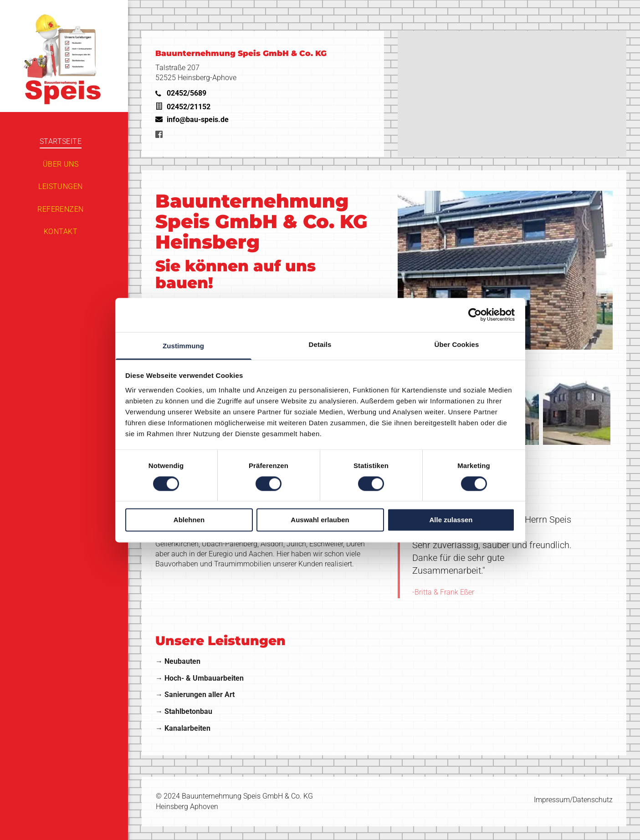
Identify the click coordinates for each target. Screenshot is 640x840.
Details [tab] (320, 344)
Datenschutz (593, 800)
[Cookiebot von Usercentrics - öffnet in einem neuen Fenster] (475, 315)
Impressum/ (553, 800)
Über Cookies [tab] (457, 344)
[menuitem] (61, 141)
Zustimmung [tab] (183, 346)
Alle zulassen (451, 520)
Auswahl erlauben (320, 520)
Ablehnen (189, 520)
